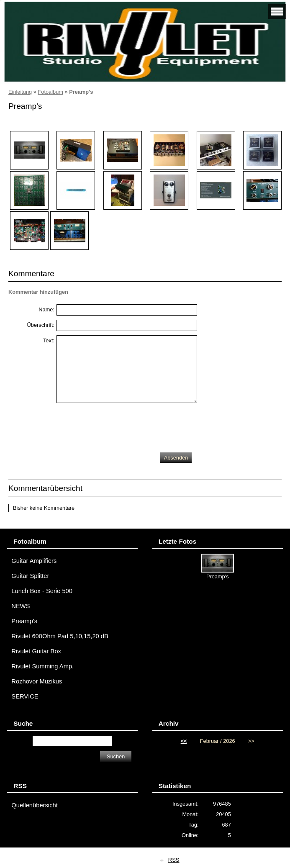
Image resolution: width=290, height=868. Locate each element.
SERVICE (25, 696)
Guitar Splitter (30, 576)
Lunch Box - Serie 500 (42, 591)
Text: (49, 340)
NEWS (21, 606)
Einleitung (20, 92)
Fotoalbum (50, 92)
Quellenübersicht (34, 805)
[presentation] (120, 426)
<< (184, 741)
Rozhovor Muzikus (37, 681)
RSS (174, 860)
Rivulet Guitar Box (36, 651)
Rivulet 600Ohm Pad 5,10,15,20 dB (60, 636)
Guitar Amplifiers (34, 561)
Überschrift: (41, 325)
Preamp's (24, 621)
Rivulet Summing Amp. (42, 666)
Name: (46, 309)
